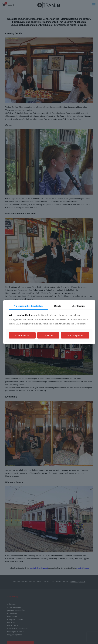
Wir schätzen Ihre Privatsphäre (28, 306)
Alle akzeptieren (75, 335)
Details (58, 306)
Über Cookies (78, 306)
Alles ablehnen (22, 335)
